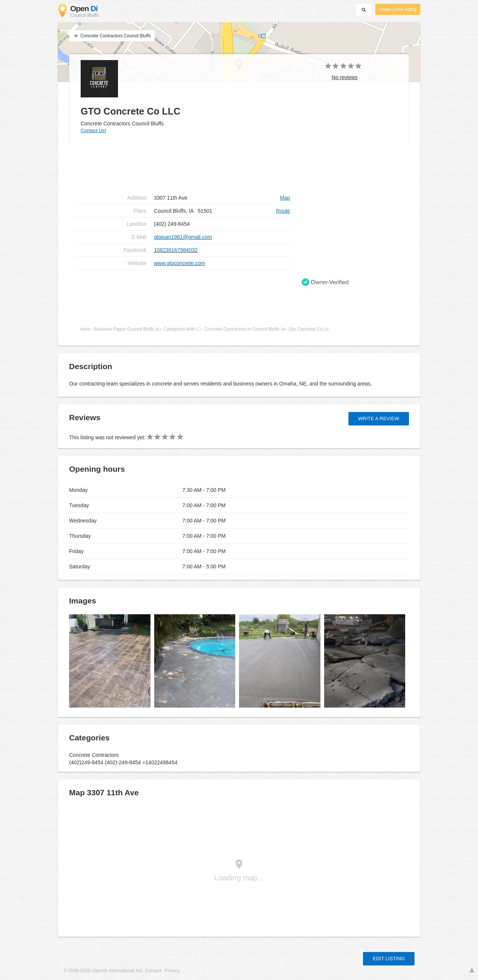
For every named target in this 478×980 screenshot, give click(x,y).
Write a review (379, 419)
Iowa (85, 329)
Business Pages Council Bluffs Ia (127, 329)
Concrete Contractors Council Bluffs (112, 36)
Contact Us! (93, 130)
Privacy (172, 971)
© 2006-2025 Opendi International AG (103, 971)
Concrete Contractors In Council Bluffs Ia (244, 329)
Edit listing (389, 959)
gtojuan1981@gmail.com (183, 237)
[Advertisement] (182, 294)
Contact (153, 971)
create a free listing (398, 9)
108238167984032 (176, 250)
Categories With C (181, 329)
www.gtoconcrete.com (179, 263)
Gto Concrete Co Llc (309, 329)
